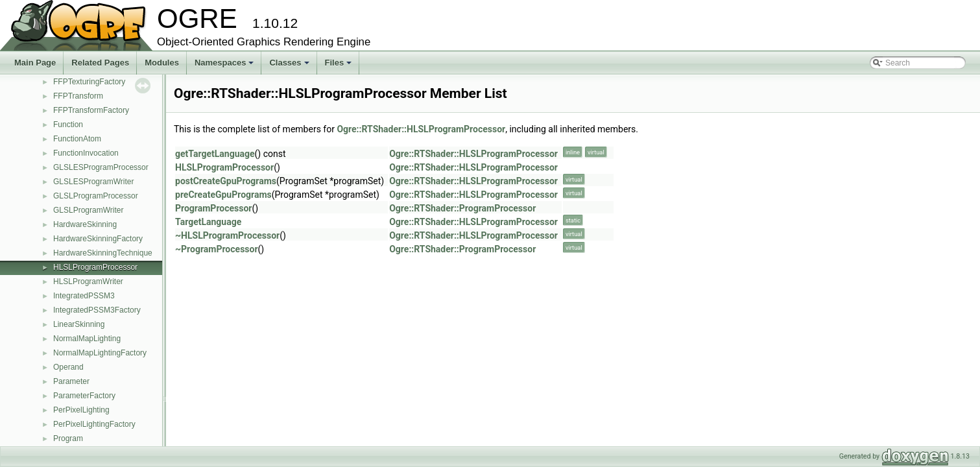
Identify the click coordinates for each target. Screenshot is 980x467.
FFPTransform (78, 96)
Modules (162, 63)
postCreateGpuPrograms (226, 181)
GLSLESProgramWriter (93, 182)
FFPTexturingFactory (89, 82)
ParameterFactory (84, 396)
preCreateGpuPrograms (223, 195)
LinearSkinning (79, 324)
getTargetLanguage (215, 154)
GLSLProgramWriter (88, 210)
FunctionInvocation (86, 153)
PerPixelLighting (81, 410)
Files (340, 66)
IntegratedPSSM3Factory (97, 310)
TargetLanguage (208, 222)
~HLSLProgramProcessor (227, 235)
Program (68, 438)
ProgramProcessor (213, 208)
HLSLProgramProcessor (95, 267)
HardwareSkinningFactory (98, 239)
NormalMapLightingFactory (100, 353)
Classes (290, 66)
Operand (68, 367)
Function (68, 125)
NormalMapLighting (87, 339)
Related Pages (100, 63)
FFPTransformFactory (91, 110)
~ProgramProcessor (217, 249)
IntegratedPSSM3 (84, 296)
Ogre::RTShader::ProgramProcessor (462, 208)
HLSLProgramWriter (88, 281)
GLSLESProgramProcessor (101, 167)
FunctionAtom (77, 139)
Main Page (35, 63)
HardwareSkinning (85, 224)
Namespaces (225, 66)
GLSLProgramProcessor (96, 196)
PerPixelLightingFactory (94, 424)
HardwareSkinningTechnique (103, 253)
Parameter (71, 381)
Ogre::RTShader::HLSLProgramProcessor (421, 129)
